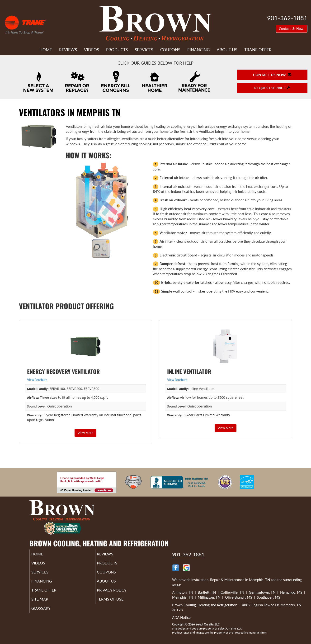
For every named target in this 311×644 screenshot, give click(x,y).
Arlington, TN (183, 592)
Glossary (47, 614)
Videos (92, 50)
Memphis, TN (183, 597)
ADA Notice (181, 617)
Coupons (170, 50)
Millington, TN (209, 597)
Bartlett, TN (207, 592)
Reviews (68, 50)
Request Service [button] (272, 88)
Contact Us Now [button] (292, 29)
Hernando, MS (291, 592)
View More (85, 433)
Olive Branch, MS (239, 597)
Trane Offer (258, 50)
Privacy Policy (119, 594)
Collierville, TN (232, 592)
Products (117, 50)
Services (144, 50)
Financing (198, 50)
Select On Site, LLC (208, 624)
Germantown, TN (262, 592)
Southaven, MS (269, 597)
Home (46, 50)
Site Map (46, 604)
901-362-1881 (188, 554)
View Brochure (37, 380)
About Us (227, 50)
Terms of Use (118, 604)
